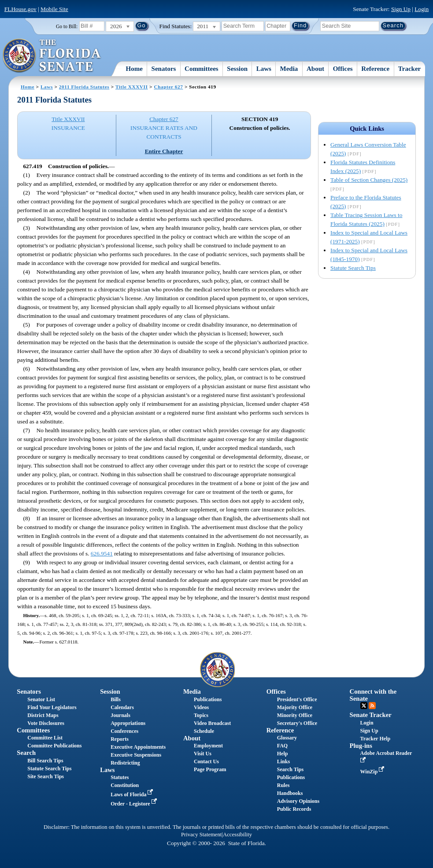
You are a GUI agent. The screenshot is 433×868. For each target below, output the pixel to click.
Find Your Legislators (52, 707)
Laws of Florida (133, 794)
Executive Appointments (138, 747)
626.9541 (102, 554)
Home (134, 69)
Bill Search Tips (45, 761)
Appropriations (128, 723)
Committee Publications (54, 746)
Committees (202, 69)
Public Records (294, 809)
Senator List (41, 699)
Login (422, 9)
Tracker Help (376, 739)
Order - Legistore (135, 804)
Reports (120, 739)
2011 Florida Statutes (84, 87)
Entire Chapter (164, 151)
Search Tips (290, 769)
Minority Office (295, 715)
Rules (283, 785)
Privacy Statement (201, 835)
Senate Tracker (371, 715)
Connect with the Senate (373, 695)
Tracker (409, 69)
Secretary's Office (297, 723)
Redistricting (125, 763)
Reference (375, 69)
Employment (208, 746)
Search (26, 753)
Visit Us (203, 754)
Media (289, 69)
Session (237, 69)
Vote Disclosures (46, 723)
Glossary (287, 738)
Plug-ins (361, 746)
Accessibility (237, 835)
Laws (264, 69)
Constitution (125, 785)
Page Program (210, 769)
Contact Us (206, 761)
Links (283, 761)
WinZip (373, 772)
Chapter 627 (168, 87)
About (315, 69)
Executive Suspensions (136, 755)
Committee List (45, 738)
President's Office (297, 699)
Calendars (122, 707)
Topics (201, 715)
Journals (120, 715)
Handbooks (290, 793)
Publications (208, 699)
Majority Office (295, 707)
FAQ (282, 746)
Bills (116, 699)
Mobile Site (54, 9)
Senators (164, 69)
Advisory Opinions (298, 801)
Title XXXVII (132, 87)
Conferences (124, 731)
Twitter (364, 706)
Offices (343, 69)
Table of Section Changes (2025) (369, 180)
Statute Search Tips (353, 268)
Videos (201, 707)
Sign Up (401, 9)
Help (283, 754)
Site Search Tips (46, 776)
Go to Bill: (67, 26)
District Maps (43, 715)
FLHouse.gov (20, 9)
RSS (372, 706)
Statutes (120, 777)
